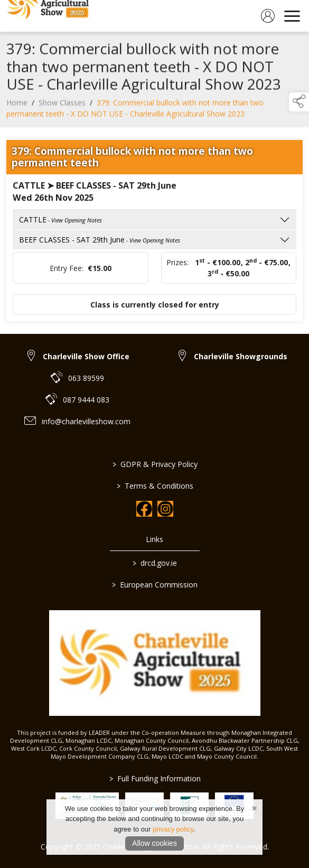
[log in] (268, 16)
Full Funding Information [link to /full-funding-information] (154, 778)
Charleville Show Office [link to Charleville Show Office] (86, 356)
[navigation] (292, 16)
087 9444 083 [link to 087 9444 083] (86, 400)
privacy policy (173, 829)
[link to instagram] (165, 509)
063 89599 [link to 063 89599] (86, 378)
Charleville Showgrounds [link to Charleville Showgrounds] (241, 356)
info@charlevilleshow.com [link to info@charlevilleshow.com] (86, 421)
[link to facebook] (144, 509)
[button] (299, 102)
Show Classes (62, 105)
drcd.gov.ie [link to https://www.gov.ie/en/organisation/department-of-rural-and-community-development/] (155, 563)
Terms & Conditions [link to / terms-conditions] (154, 486)
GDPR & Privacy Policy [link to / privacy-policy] (154, 464)
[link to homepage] (50, 16)
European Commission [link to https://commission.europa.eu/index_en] (155, 585)
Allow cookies (154, 843)
